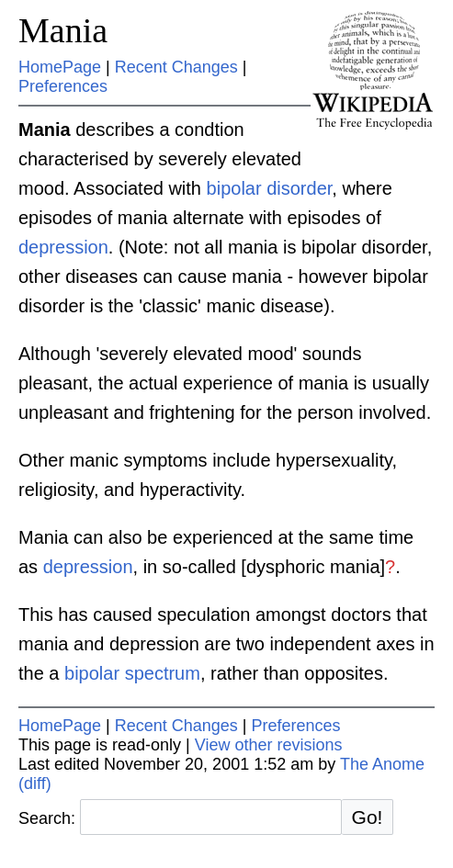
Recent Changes (176, 67)
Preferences (63, 86)
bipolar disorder (270, 188)
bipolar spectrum (132, 673)
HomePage (60, 67)
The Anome (382, 764)
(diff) (35, 783)
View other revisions (269, 745)
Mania (63, 30)
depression (63, 247)
